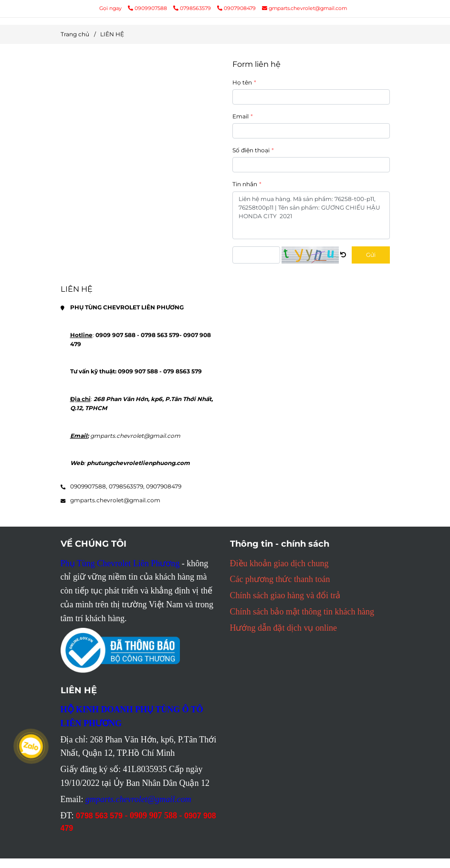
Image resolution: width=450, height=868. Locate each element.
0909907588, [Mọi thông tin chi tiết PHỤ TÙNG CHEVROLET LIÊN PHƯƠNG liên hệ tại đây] (89, 486)
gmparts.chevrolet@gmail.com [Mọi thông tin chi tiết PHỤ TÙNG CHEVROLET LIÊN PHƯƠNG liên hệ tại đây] (304, 8)
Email (241, 116)
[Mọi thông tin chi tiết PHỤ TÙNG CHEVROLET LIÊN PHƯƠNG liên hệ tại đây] (139, 166)
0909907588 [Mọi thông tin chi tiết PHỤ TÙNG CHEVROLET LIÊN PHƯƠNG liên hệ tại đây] (148, 8)
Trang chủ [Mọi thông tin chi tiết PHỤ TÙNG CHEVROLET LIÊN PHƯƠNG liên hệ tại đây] (75, 34)
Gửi (371, 255)
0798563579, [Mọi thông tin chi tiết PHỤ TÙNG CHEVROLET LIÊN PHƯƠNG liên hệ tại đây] (127, 486)
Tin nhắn (245, 184)
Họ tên (242, 82)
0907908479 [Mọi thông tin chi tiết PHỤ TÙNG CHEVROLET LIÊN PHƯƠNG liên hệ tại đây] (236, 8)
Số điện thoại (251, 150)
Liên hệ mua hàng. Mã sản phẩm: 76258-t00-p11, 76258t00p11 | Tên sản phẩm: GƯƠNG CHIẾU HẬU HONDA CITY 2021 (311, 215)
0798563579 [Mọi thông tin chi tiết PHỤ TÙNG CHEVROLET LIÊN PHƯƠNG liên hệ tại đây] (193, 8)
